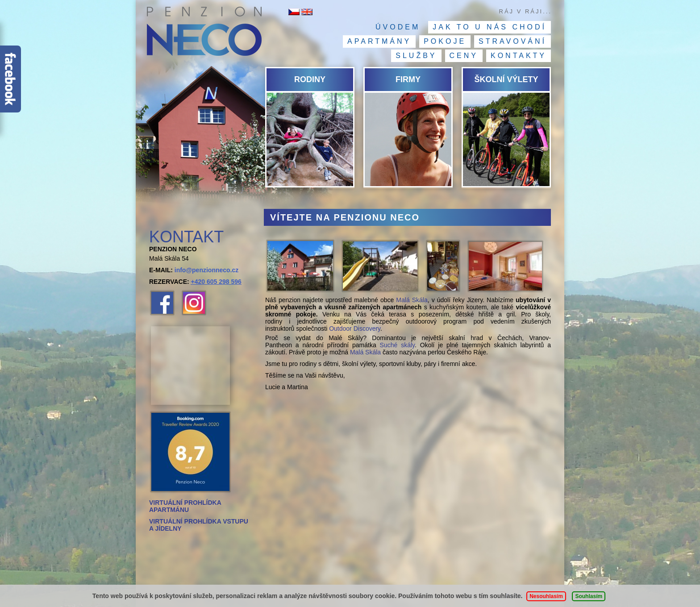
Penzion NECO (204, 33)
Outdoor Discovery (355, 328)
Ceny (464, 56)
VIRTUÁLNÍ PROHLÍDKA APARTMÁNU (185, 506)
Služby (416, 56)
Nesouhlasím (546, 596)
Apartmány (379, 41)
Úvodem (398, 27)
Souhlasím (589, 596)
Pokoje (445, 41)
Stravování (512, 41)
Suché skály (397, 345)
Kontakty (519, 56)
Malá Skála (412, 300)
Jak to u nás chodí (490, 27)
